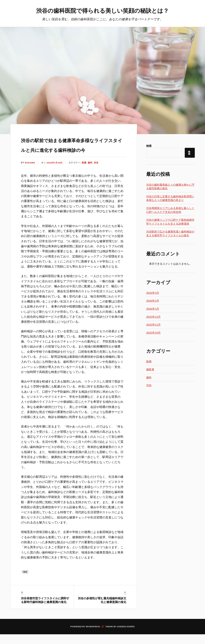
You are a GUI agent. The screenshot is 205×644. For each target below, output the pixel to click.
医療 (86, 172)
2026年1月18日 (56, 172)
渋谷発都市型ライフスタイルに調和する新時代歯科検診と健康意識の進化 (45, 610)
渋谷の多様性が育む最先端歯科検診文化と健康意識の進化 (102, 610)
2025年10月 (153, 333)
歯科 (92, 172)
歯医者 (150, 369)
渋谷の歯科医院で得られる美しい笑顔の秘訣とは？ (102, 10)
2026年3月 (153, 293)
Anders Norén (126, 636)
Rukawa (30, 172)
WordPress (93, 636)
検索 (149, 146)
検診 (25, 582)
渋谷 (98, 172)
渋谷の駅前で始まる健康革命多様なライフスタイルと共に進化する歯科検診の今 (73, 149)
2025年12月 (153, 317)
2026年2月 (153, 301)
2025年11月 (153, 325)
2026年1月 (153, 309)
